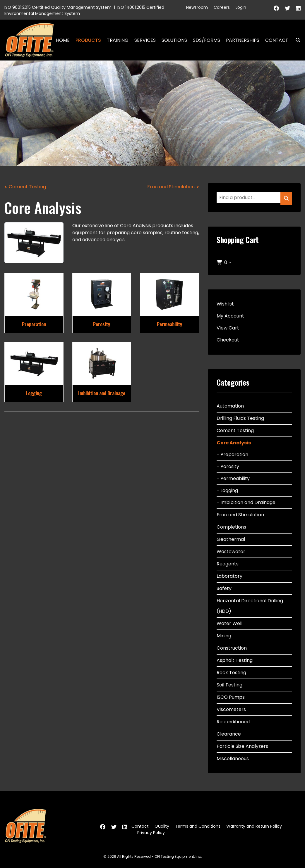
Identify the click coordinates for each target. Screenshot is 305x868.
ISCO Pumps (231, 697)
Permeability (169, 324)
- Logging (227, 490)
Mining (224, 636)
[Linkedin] (298, 8)
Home (63, 40)
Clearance (229, 734)
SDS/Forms (207, 40)
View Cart (228, 328)
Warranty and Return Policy (254, 826)
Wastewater (231, 552)
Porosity (102, 324)
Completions (231, 527)
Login (241, 7)
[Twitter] (287, 8)
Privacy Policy (151, 833)
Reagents (228, 564)
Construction (232, 648)
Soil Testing (229, 685)
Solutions (174, 40)
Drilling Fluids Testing (240, 418)
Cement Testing (27, 187)
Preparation (34, 324)
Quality (162, 826)
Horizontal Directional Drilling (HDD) (250, 606)
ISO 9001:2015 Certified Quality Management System (58, 7)
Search (296, 40)
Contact (277, 40)
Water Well (229, 623)
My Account (230, 316)
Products (88, 40)
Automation (230, 406)
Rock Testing (231, 673)
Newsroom (197, 7)
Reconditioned (233, 722)
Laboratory (229, 576)
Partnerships (243, 40)
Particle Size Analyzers (242, 746)
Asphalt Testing (235, 660)
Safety (224, 588)
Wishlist (225, 304)
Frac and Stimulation (171, 187)
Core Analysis (234, 443)
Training (118, 40)
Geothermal (231, 539)
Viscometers (231, 709)
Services (145, 40)
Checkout (228, 340)
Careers (222, 7)
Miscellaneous (233, 759)
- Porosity (228, 466)
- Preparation (232, 454)
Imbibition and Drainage (102, 393)
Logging (34, 393)
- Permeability (233, 478)
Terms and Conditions (198, 826)
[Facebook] (276, 8)
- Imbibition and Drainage (246, 502)
